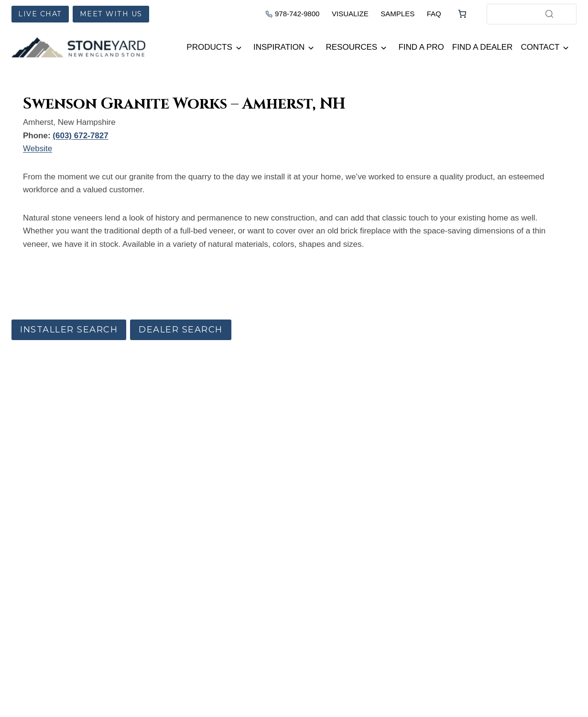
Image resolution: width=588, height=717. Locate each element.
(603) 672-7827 (80, 136)
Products (209, 47)
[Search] (549, 14)
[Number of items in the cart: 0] (462, 14)
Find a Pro (421, 47)
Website (38, 149)
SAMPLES (397, 14)
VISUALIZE (350, 14)
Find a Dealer (483, 47)
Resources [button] (352, 47)
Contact (540, 47)
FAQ (434, 14)
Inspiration (279, 47)
